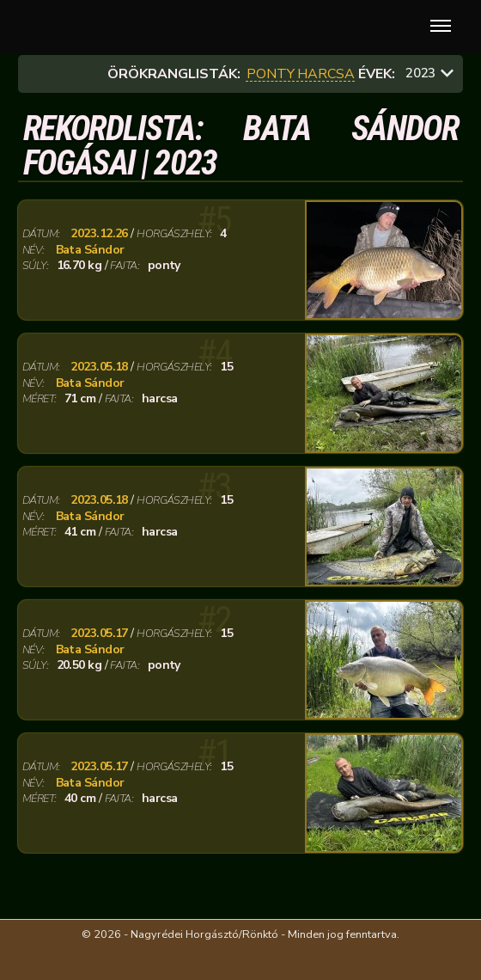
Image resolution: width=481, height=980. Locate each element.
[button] (437, 27)
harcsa (326, 74)
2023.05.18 (99, 367)
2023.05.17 (99, 634)
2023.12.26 (99, 234)
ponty (271, 74)
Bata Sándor (90, 250)
